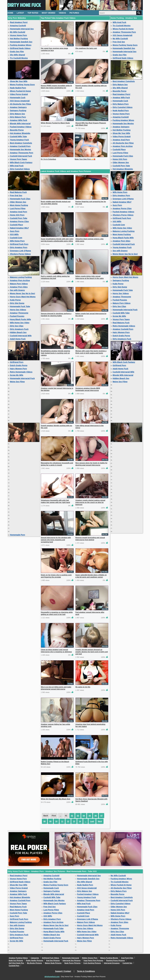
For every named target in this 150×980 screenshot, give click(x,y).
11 (62, 821)
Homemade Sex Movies (21, 149)
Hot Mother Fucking (19, 39)
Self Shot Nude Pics (16, 963)
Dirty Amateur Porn (19, 247)
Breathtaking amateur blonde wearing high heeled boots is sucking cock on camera (55, 353)
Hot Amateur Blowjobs (20, 133)
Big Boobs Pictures (34, 963)
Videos (62, 13)
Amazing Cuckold (18, 26)
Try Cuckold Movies (19, 58)
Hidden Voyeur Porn (90, 958)
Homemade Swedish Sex (21, 42)
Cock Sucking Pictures (92, 963)
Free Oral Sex (16, 195)
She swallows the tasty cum (86, 48)
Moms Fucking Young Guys (22, 85)
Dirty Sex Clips (17, 326)
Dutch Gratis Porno (19, 365)
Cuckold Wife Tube (18, 137)
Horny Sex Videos (18, 310)
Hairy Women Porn (18, 369)
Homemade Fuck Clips (20, 199)
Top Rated (33, 13)
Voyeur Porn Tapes (19, 159)
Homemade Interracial (71, 958)
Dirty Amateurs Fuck (19, 329)
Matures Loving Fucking (21, 277)
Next (100, 821)
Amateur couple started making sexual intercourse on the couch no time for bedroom (90, 502)
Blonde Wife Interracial (20, 124)
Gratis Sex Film (17, 52)
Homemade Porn (18, 535)
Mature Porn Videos (19, 284)
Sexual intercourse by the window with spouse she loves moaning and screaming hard (56, 540)
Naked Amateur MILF (19, 228)
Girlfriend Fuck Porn (19, 244)
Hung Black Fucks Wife (21, 319)
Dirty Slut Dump (17, 303)
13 (74, 821)
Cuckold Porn (14, 966)
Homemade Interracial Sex (22, 29)
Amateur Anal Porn (19, 212)
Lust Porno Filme (18, 208)
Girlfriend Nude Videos (20, 48)
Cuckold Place (17, 225)
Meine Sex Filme (17, 382)
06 (96, 816)
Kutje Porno (15, 300)
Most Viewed (49, 13)
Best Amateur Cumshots (21, 143)
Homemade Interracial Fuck (22, 378)
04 (84, 816)
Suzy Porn (15, 231)
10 (56, 821)
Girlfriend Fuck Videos (51, 958)
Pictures (74, 13)
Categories (35, 958)
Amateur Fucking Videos (18, 958)
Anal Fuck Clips (127, 958)
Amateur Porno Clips (19, 221)
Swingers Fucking (18, 111)
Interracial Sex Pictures (72, 961)
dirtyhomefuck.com (52, 977)
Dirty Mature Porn (18, 117)
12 (68, 821)
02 (72, 816)
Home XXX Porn (17, 215)
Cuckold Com (16, 238)
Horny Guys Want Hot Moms (23, 297)
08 (45, 821)
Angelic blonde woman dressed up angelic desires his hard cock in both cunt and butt (92, 652)
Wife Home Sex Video (20, 323)
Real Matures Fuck (18, 192)
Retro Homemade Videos (21, 372)
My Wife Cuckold (18, 32)
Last (92, 821)
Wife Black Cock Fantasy (21, 162)
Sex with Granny (17, 290)
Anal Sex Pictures (53, 961)
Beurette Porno (17, 130)
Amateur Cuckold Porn (20, 146)
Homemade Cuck (18, 98)
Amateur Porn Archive (20, 280)
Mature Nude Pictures (53, 963)
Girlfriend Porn (17, 362)
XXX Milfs (14, 234)
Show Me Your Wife (19, 81)
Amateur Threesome (19, 313)
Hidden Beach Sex (18, 332)
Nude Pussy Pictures (72, 963)
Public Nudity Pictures (34, 961)
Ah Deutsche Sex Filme (21, 104)
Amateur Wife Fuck (19, 120)
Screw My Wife (17, 375)
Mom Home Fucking (19, 205)
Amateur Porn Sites (19, 287)
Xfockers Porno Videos (20, 254)
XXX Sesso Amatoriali (20, 101)
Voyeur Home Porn (18, 35)
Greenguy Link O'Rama (20, 251)
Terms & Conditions (86, 971)
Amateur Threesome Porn (22, 153)
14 (80, 821)
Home (10, 13)
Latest (20, 13)
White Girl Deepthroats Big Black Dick (56, 799)
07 (101, 816)
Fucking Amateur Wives (21, 45)
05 (90, 816)
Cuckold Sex (127, 963)
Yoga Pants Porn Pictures (93, 961)
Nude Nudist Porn (18, 88)
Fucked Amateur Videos (21, 127)
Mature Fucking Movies (109, 958)
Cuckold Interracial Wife (21, 336)
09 (50, 821)
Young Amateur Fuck (19, 140)
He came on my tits (83, 687)
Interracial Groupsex (112, 963)
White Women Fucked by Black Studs (55, 123)
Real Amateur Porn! (19, 22)
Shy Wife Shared (17, 55)
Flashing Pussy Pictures (115, 961)
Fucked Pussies (17, 316)
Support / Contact (63, 971)
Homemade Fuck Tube (20, 306)
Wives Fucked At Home (20, 91)
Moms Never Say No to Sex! (23, 293)
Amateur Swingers (18, 107)
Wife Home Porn (17, 241)
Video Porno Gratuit (19, 94)
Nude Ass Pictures (16, 961)
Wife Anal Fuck (17, 166)
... (86, 821)
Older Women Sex (18, 202)
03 (78, 816)
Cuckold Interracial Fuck (21, 156)
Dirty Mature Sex (17, 114)
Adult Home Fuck (18, 339)
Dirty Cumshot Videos (20, 169)
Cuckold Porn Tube (19, 218)
